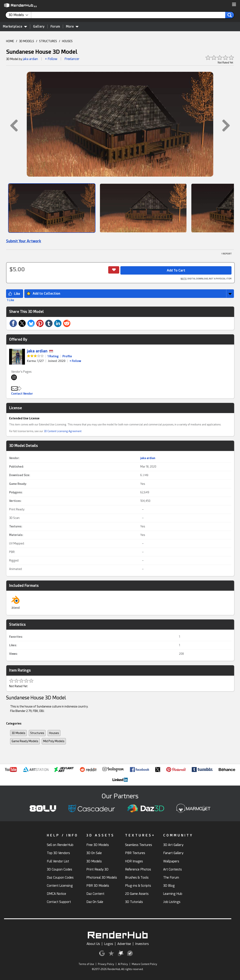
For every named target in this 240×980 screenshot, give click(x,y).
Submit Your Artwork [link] (24, 241)
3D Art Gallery (173, 845)
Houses (54, 733)
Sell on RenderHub (60, 845)
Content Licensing (60, 886)
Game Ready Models (25, 741)
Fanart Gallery (173, 853)
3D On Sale (94, 853)
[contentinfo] (20, 15)
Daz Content (95, 894)
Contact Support (59, 902)
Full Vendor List (58, 861)
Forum (55, 26)
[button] (234, 5)
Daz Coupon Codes (60, 877)
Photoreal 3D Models (102, 877)
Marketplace (15, 26)
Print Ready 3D (97, 869)
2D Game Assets (137, 894)
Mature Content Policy (144, 964)
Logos (109, 944)
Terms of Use (86, 964)
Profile (67, 356)
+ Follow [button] (51, 59)
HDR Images (134, 861)
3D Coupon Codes (59, 869)
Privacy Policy (106, 964)
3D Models (18, 733)
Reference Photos (138, 869)
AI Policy (123, 964)
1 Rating (53, 356)
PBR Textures (135, 853)
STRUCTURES (48, 41)
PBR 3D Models (98, 886)
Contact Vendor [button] (22, 394)
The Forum (171, 877)
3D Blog (169, 886)
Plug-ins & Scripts (138, 886)
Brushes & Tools (137, 877)
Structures (37, 733)
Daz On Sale (95, 902)
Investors (142, 944)
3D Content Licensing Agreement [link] (63, 431)
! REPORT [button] (227, 254)
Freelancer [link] (72, 59)
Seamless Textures (139, 845)
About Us (93, 944)
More (72, 26)
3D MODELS (27, 41)
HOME (10, 41)
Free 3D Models (98, 845)
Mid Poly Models (54, 741)
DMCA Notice (56, 894)
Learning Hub (173, 894)
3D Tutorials (134, 902)
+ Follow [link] (75, 361)
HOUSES (67, 41)
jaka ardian (30, 59)
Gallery (39, 26)
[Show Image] (52, 208)
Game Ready (18, 484)
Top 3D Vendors (58, 853)
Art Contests (172, 869)
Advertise (124, 944)
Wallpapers (171, 861)
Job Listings (172, 902)
